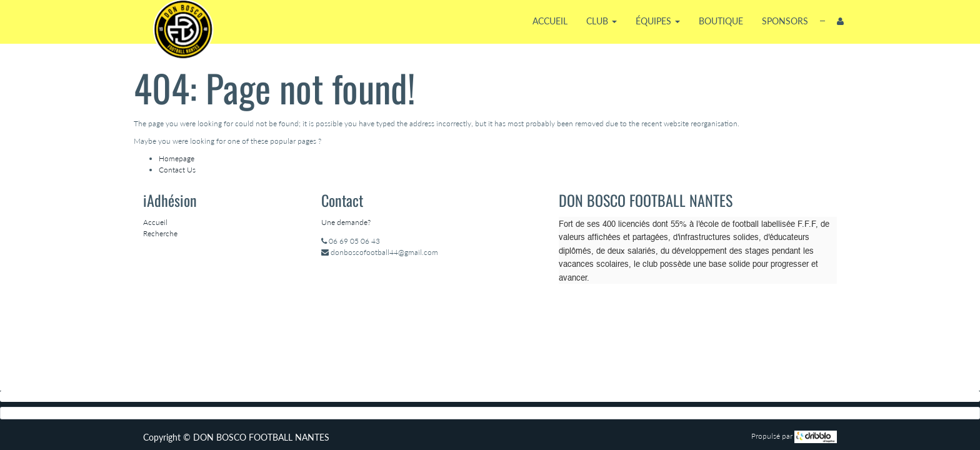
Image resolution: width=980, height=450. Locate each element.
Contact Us (177, 170)
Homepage (177, 158)
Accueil (155, 222)
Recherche (160, 233)
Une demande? (346, 222)
